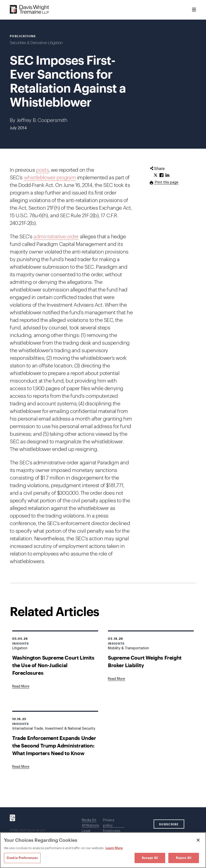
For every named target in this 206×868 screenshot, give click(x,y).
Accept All (150, 858)
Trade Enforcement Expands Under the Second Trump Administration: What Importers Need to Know (54, 745)
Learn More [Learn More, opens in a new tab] (114, 848)
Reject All (184, 858)
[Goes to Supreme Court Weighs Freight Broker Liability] (116, 679)
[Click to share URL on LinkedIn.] (167, 175)
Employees (112, 831)
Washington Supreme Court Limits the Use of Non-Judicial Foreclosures (53, 665)
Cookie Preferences (22, 858)
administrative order (56, 237)
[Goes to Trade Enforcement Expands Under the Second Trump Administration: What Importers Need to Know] (21, 767)
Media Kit (89, 820)
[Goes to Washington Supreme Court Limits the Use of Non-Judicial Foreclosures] (21, 687)
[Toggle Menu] (194, 10)
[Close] (198, 840)
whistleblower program (50, 178)
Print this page (166, 182)
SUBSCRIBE (169, 824)
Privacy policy (109, 823)
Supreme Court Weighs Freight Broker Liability (145, 661)
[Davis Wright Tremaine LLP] (29, 10)
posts (42, 170)
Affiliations (90, 826)
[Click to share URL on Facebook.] (161, 175)
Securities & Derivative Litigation (36, 43)
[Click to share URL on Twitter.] (156, 175)
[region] (103, 850)
